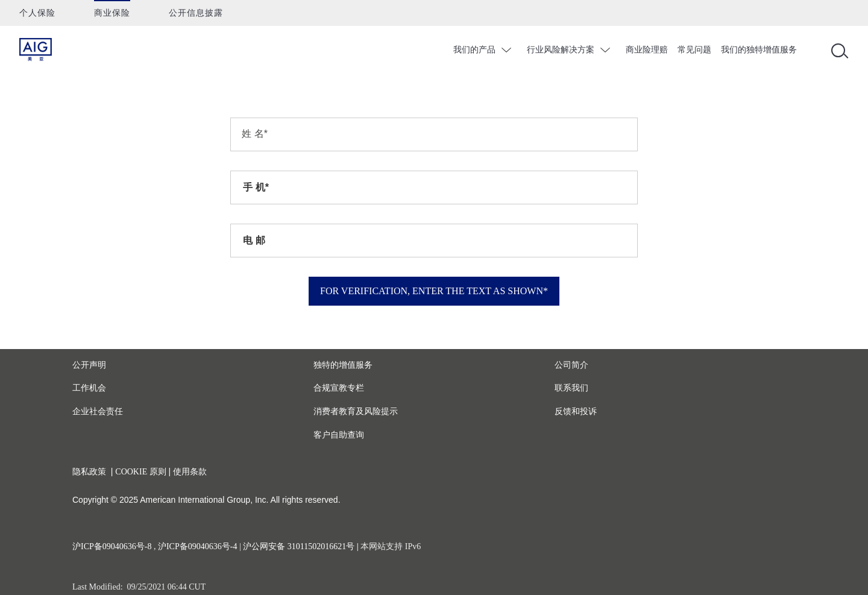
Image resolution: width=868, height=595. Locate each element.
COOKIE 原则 (140, 472)
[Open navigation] (837, 50)
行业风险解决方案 (561, 49)
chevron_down (508, 50)
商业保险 (112, 13)
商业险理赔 (647, 49)
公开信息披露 (196, 13)
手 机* (256, 187)
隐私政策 (89, 472)
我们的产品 (474, 49)
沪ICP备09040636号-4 (197, 546)
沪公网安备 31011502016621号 (299, 546)
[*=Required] (434, 134)
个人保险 (37, 13)
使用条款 (190, 472)
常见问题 (694, 49)
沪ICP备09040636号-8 (112, 546)
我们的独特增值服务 (759, 49)
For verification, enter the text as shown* (434, 291)
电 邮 (254, 240)
